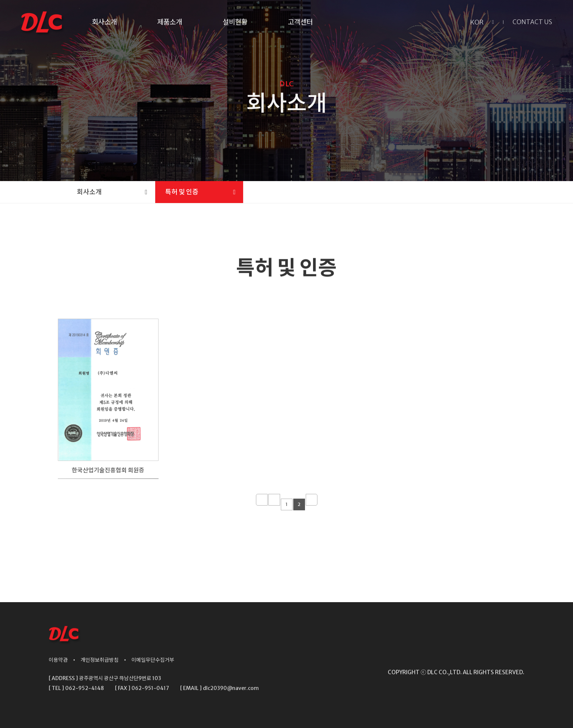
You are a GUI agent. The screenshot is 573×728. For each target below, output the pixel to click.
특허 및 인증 (182, 192)
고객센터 (300, 22)
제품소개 (170, 22)
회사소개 (104, 22)
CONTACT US (532, 22)
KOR (477, 22)
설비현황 (235, 22)
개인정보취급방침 (100, 660)
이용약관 (58, 660)
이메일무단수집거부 (153, 660)
